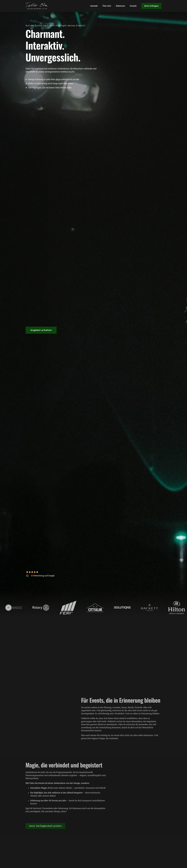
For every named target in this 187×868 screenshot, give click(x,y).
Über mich (107, 6)
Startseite (94, 6)
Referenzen (120, 6)
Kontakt (133, 6)
